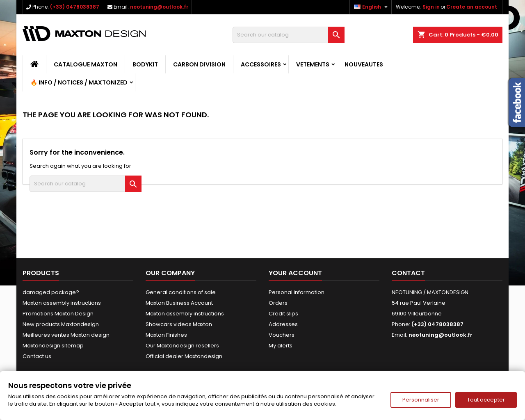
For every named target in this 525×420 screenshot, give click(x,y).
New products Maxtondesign (61, 324)
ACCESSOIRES (261, 64)
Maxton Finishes (166, 335)
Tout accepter (486, 400)
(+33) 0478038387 (75, 7)
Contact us (37, 356)
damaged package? (51, 292)
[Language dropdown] (372, 7)
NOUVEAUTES (364, 64)
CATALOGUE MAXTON (86, 64)
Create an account (472, 7)
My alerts (281, 346)
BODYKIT (145, 64)
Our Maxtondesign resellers (182, 346)
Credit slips (283, 314)
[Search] (289, 35)
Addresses (283, 324)
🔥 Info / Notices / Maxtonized (79, 82)
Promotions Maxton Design (58, 314)
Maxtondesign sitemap (53, 346)
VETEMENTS (313, 64)
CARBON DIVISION (199, 64)
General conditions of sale (181, 292)
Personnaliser (421, 400)
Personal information (297, 292)
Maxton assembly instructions (62, 303)
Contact (408, 273)
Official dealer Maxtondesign (184, 356)
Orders (278, 303)
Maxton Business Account (179, 303)
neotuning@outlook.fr (159, 7)
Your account (295, 273)
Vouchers (282, 335)
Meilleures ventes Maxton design (66, 335)
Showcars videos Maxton (179, 324)
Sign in (431, 7)
